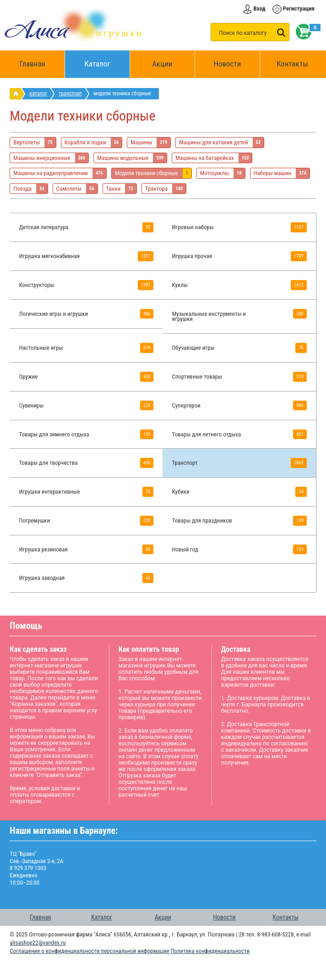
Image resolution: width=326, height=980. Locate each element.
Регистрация (299, 8)
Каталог (107, 59)
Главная (35, 64)
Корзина (302, 32)
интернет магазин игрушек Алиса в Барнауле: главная (18, 94)
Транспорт (70, 94)
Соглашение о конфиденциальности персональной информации (89, 951)
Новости (227, 64)
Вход (259, 8)
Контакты (292, 64)
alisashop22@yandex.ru (38, 943)
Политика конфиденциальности (210, 951)
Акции (162, 64)
